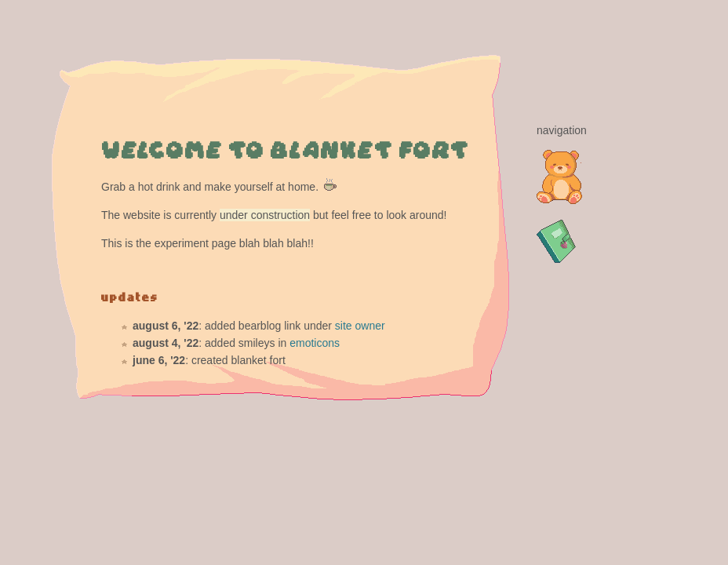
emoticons (315, 343)
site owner (360, 326)
